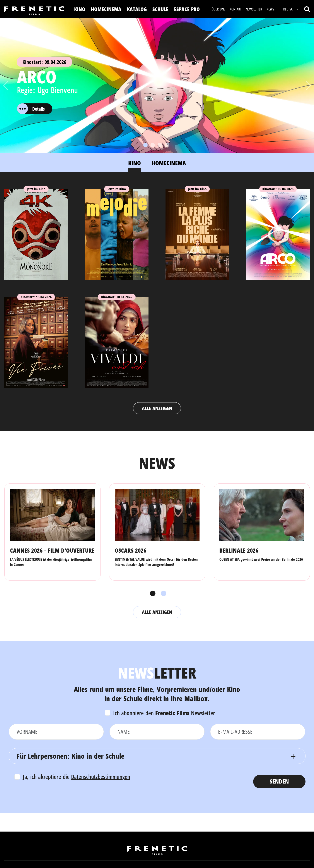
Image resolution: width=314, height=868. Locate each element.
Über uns (218, 9)
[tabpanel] (157, 297)
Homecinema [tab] (169, 163)
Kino (80, 9)
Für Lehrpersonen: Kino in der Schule (70, 756)
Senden (279, 781)
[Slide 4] (167, 145)
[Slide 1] (145, 145)
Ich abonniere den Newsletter (164, 713)
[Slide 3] (160, 145)
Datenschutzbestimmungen (101, 777)
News (270, 9)
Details (31, 109)
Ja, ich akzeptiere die (77, 777)
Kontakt (235, 9)
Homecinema (106, 9)
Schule (160, 9)
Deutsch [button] (289, 9)
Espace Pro (187, 9)
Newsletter (254, 9)
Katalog (137, 9)
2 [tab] (162, 594)
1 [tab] (152, 594)
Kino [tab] (135, 163)
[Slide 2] (153, 145)
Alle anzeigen (157, 408)
